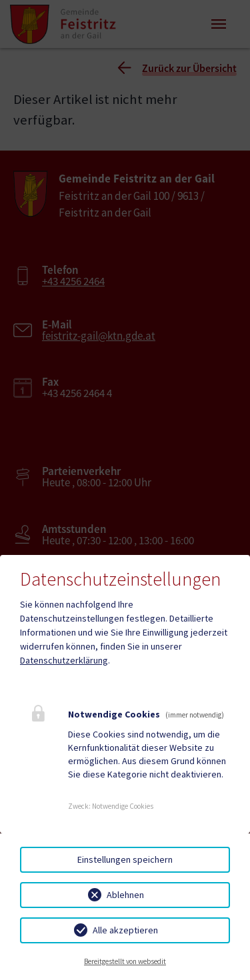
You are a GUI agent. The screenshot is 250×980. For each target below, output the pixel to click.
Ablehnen (125, 895)
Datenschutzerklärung (64, 660)
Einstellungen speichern (125, 859)
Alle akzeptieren (125, 930)
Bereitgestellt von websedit (125, 961)
